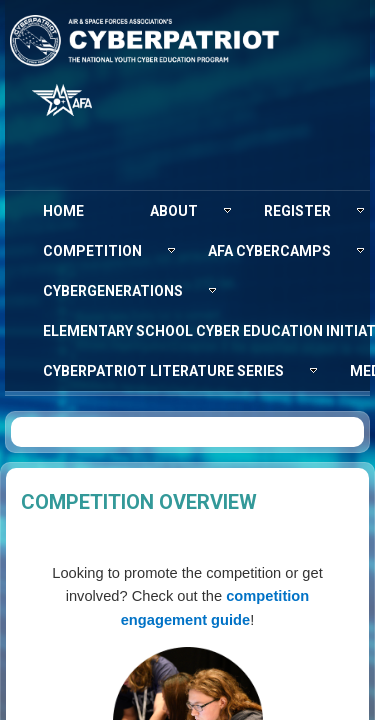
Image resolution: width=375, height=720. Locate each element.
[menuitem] (63, 211)
